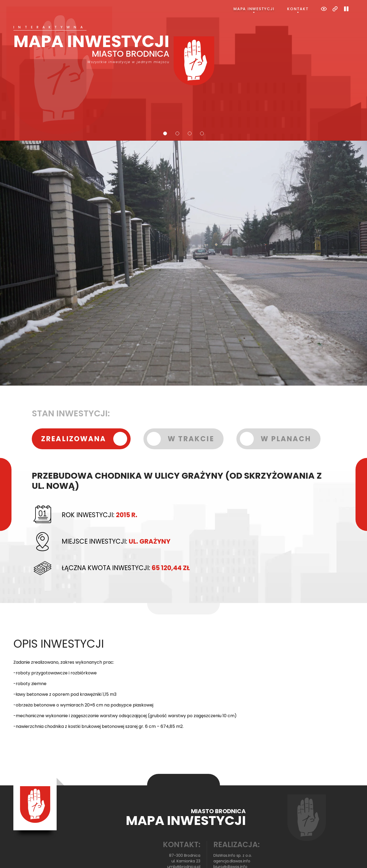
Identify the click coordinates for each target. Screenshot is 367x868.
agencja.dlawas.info (232, 840)
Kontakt (298, 9)
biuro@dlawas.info (230, 845)
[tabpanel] (183, 45)
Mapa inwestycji (254, 9)
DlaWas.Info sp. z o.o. (233, 834)
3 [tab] (190, 112)
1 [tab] (165, 112)
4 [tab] (202, 112)
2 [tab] (177, 112)
